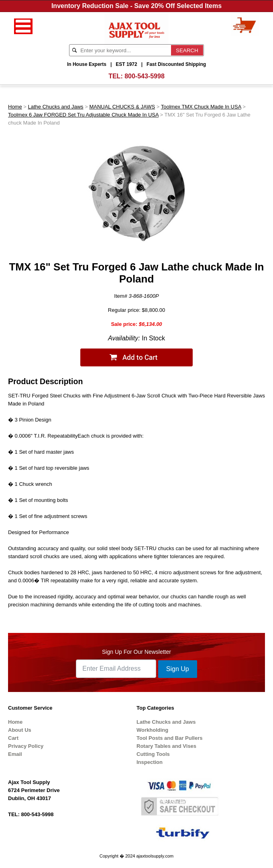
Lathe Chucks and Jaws (56, 107)
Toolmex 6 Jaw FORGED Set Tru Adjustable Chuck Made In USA (83, 115)
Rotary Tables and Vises (166, 746)
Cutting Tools (153, 754)
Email (15, 754)
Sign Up (178, 669)
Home (15, 107)
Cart (13, 738)
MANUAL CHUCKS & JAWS (122, 107)
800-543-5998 (145, 76)
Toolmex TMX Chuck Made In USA (201, 107)
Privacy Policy (26, 746)
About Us (20, 730)
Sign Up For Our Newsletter (136, 652)
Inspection (150, 762)
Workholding (152, 730)
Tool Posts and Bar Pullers (169, 738)
